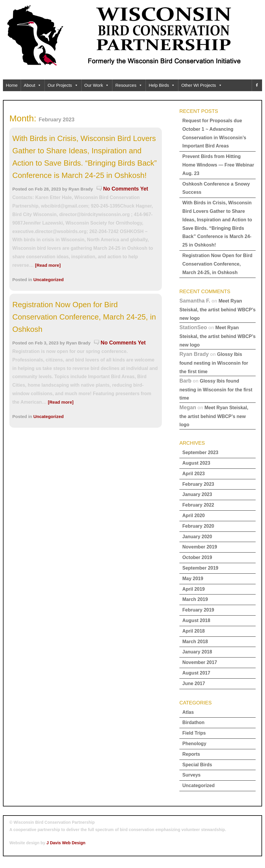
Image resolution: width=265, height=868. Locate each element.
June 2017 (194, 683)
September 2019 (200, 568)
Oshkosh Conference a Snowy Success (216, 188)
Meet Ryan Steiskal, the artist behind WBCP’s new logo (218, 309)
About (33, 85)
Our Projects (63, 85)
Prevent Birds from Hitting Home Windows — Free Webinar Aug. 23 (218, 165)
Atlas (188, 712)
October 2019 (197, 557)
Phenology (194, 744)
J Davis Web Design (66, 843)
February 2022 (198, 505)
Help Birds (162, 85)
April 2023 (193, 474)
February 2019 (198, 610)
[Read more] (48, 265)
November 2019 (200, 547)
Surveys (191, 775)
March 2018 (195, 642)
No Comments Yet (126, 189)
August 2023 (196, 463)
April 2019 (193, 589)
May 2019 (193, 579)
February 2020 (198, 526)
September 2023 (200, 452)
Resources (129, 85)
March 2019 (195, 599)
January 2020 (197, 537)
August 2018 (196, 620)
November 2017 (200, 662)
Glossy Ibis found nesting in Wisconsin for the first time (214, 363)
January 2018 (197, 652)
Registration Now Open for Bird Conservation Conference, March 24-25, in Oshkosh (84, 317)
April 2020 (193, 515)
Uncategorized (49, 280)
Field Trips (194, 733)
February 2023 (198, 484)
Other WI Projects (202, 85)
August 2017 (196, 673)
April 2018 (193, 631)
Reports (191, 754)
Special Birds (197, 765)
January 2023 (197, 494)
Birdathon (193, 722)
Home (12, 85)
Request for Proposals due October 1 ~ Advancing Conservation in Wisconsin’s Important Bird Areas (214, 133)
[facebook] (257, 85)
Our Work (97, 85)
